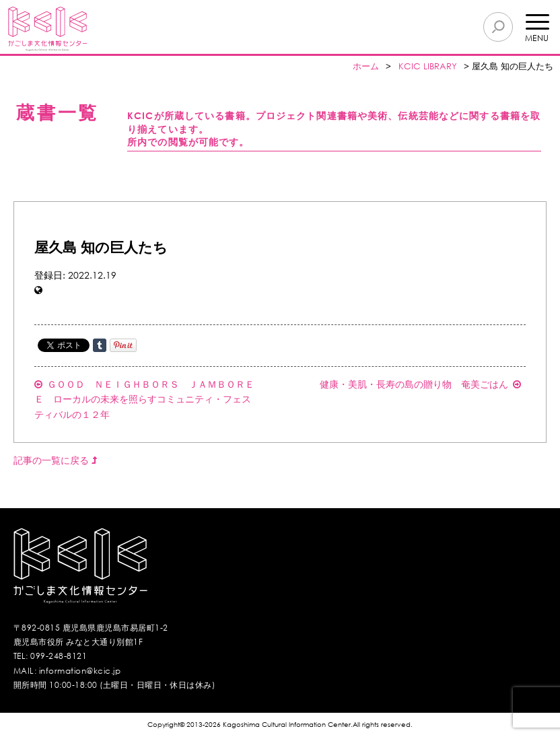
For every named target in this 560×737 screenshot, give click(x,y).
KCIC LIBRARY (428, 66)
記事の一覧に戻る (55, 460)
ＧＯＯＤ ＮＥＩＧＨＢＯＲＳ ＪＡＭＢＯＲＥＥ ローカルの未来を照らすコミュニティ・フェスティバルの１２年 (144, 399)
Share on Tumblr (100, 345)
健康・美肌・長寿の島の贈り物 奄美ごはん (420, 384)
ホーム (366, 66)
